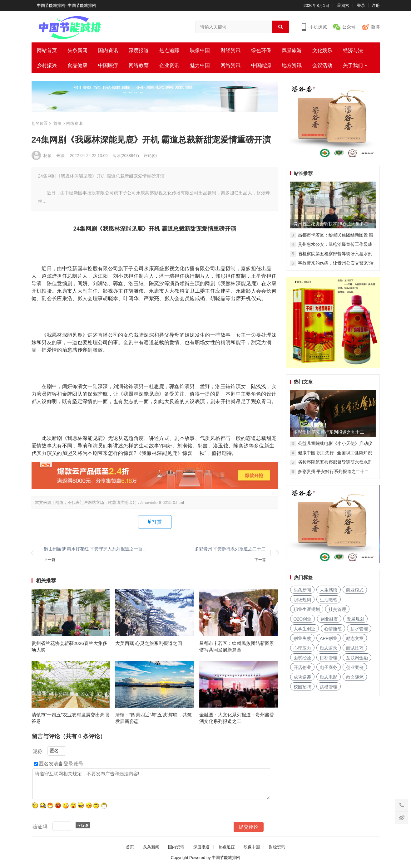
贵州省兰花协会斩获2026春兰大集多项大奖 (69, 646)
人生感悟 (329, 590)
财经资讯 (230, 50)
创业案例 (355, 667)
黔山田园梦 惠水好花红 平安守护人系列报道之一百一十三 (96, 549)
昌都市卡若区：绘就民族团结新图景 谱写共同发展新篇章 (237, 646)
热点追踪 (169, 50)
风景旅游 (292, 50)
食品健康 (77, 65)
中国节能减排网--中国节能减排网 (67, 5)
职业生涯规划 (307, 609)
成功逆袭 (302, 677)
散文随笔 (355, 677)
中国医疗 (108, 65)
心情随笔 (333, 629)
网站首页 (47, 50)
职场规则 (302, 600)
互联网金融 (357, 658)
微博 (375, 27)
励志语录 (329, 648)
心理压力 (302, 648)
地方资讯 (292, 65)
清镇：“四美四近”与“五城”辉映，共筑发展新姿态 (154, 718)
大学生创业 (305, 629)
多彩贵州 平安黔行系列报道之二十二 (230, 549)
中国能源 (261, 65)
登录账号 (71, 764)
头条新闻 (77, 50)
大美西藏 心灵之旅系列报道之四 (149, 643)
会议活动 (322, 65)
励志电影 (329, 677)
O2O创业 (303, 619)
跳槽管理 (329, 687)
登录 (361, 5)
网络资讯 (230, 65)
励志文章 (355, 638)
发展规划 (355, 619)
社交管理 (337, 609)
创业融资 (329, 619)
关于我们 (353, 65)
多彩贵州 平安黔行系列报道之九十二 (329, 432)
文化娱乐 (322, 50)
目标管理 (329, 658)
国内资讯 (108, 50)
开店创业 (302, 667)
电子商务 (329, 667)
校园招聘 (302, 687)
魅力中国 (200, 65)
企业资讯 (169, 65)
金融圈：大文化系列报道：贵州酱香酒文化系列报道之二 (237, 718)
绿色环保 (261, 50)
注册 (376, 5)
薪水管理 (359, 629)
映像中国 (200, 50)
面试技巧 (355, 648)
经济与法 (353, 50)
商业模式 (355, 590)
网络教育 (139, 65)
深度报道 (139, 50)
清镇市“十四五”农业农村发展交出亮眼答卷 (71, 718)
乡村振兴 (47, 65)
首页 (57, 123)
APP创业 (329, 638)
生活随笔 (329, 600)
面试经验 (302, 658)
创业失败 (302, 638)
